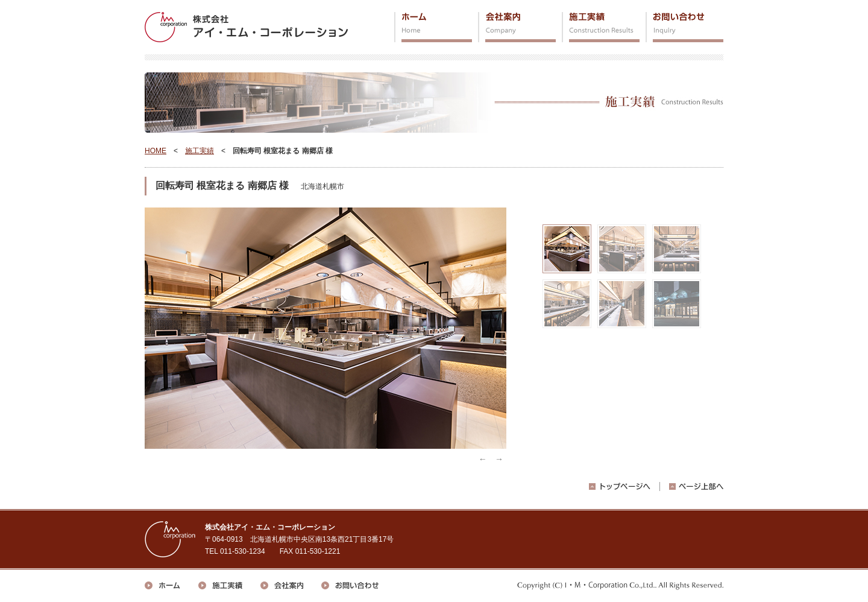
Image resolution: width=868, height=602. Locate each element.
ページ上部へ (696, 486)
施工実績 (601, 27)
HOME (156, 151)
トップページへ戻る (620, 486)
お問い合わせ (684, 27)
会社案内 (517, 27)
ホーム (433, 27)
